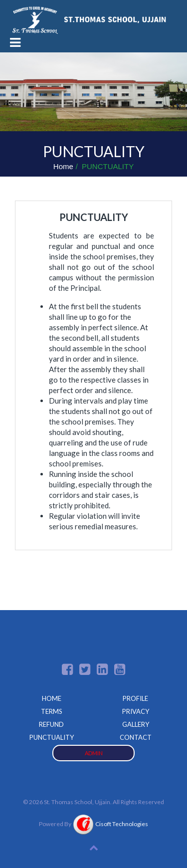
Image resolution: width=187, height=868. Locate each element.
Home (63, 166)
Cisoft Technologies (110, 824)
